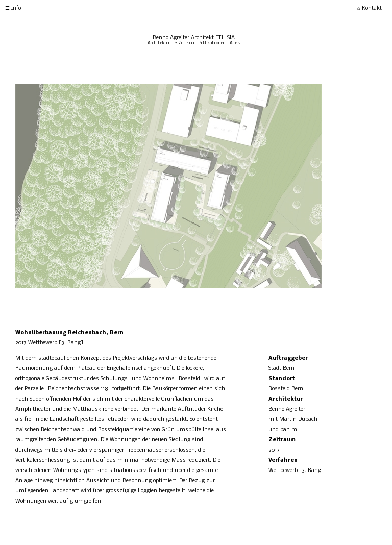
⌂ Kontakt (370, 8)
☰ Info (13, 8)
